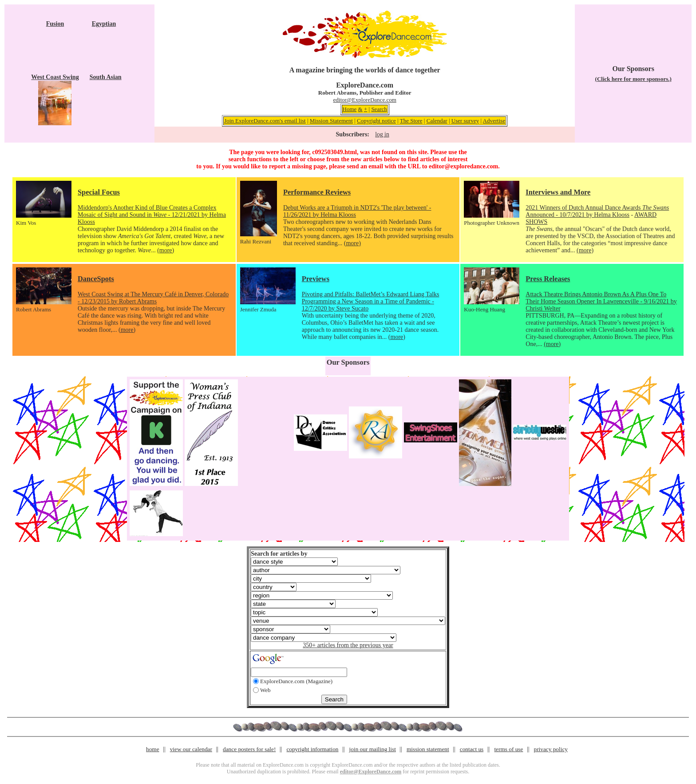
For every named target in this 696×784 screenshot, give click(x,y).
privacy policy (551, 749)
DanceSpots (96, 279)
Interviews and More (558, 192)
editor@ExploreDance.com (365, 100)
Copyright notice (376, 121)
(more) (166, 250)
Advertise (494, 121)
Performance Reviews (317, 192)
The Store (411, 121)
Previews (316, 279)
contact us (472, 749)
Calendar (437, 121)
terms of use (508, 749)
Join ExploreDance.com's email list (265, 121)
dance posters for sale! (249, 749)
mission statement (428, 749)
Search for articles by (279, 554)
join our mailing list (373, 749)
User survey (465, 121)
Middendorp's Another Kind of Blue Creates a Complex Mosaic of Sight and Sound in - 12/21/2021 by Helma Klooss (152, 215)
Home (350, 109)
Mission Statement (331, 121)
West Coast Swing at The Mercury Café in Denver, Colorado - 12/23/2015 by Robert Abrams (153, 298)
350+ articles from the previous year (348, 645)
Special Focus (99, 192)
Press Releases (548, 279)
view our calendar (191, 749)
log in (382, 134)
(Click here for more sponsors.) (633, 79)
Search (379, 109)
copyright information (312, 749)
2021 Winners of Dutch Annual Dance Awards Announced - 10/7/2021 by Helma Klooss (597, 211)
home (153, 749)
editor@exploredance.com (463, 166)
